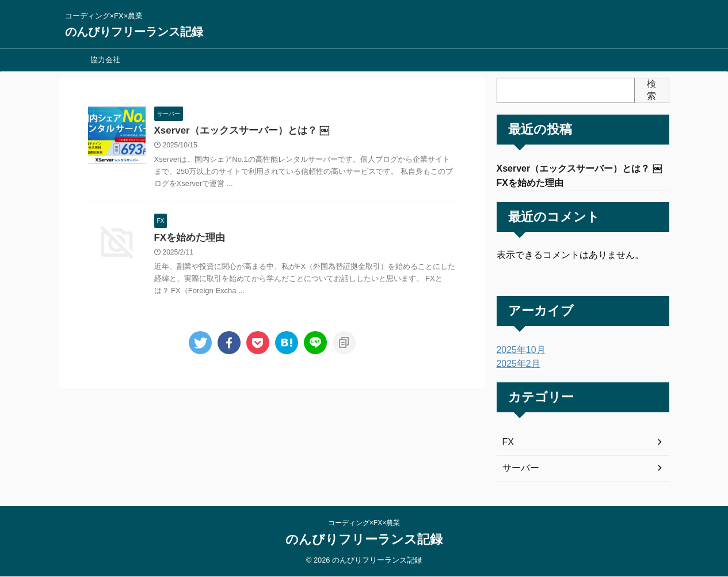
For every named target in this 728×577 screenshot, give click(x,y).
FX (508, 445)
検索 (651, 90)
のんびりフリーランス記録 (134, 32)
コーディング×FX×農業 (364, 523)
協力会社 (105, 60)
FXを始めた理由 (188, 239)
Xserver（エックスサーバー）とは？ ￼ (237, 131)
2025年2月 (516, 366)
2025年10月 (518, 352)
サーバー (519, 470)
